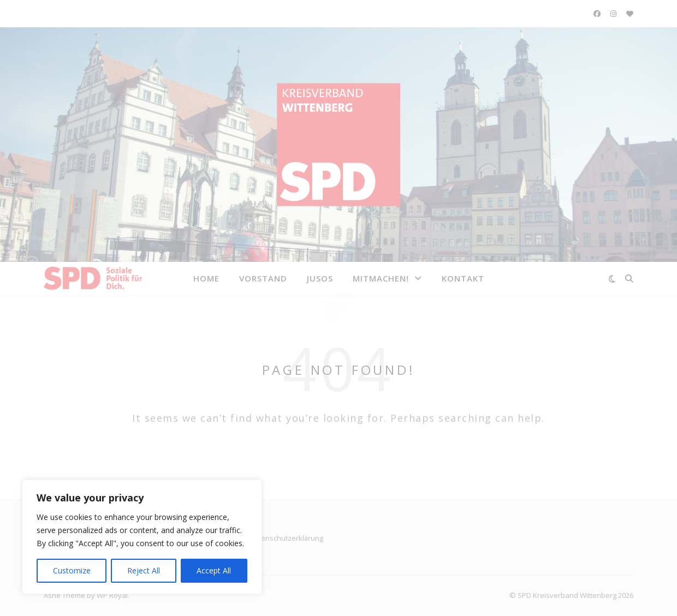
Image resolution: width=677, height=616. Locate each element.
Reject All (144, 570)
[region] (142, 537)
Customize (72, 570)
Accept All (214, 570)
